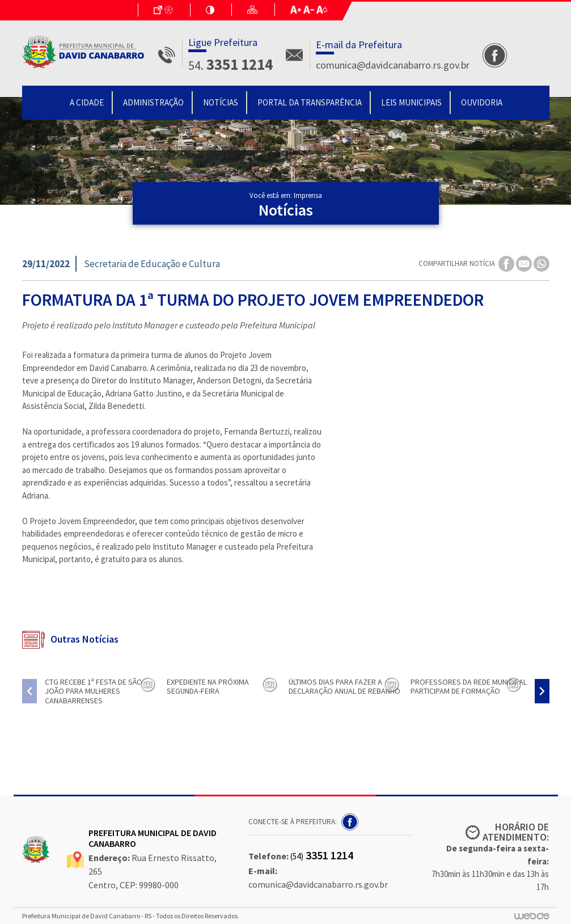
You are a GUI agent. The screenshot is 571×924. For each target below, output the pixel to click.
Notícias (221, 102)
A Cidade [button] (87, 102)
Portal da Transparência (310, 102)
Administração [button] (153, 102)
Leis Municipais (411, 102)
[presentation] (29, 691)
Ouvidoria (482, 102)
